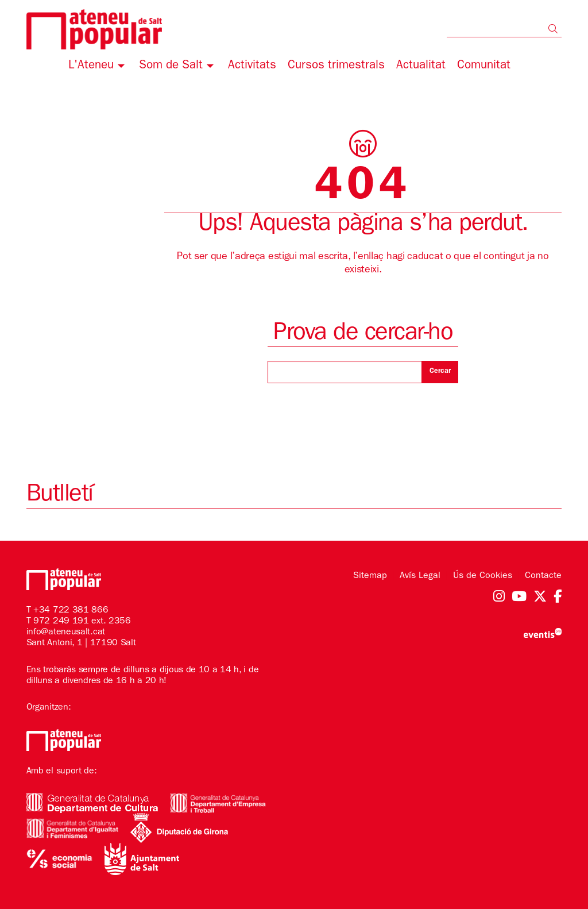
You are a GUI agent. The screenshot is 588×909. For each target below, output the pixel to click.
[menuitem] (98, 68)
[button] (555, 31)
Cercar (440, 372)
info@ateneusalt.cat (66, 633)
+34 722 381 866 (71, 611)
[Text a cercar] (504, 29)
